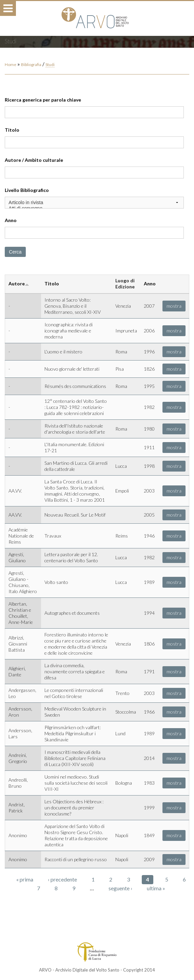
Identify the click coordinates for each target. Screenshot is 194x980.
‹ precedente (62, 879)
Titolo (12, 130)
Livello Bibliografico (27, 190)
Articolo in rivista (94, 203)
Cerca (15, 252)
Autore (19, 284)
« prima (25, 879)
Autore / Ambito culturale (34, 160)
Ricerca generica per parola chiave (43, 100)
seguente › (120, 888)
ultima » (156, 888)
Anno (11, 220)
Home (11, 64)
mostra (174, 306)
